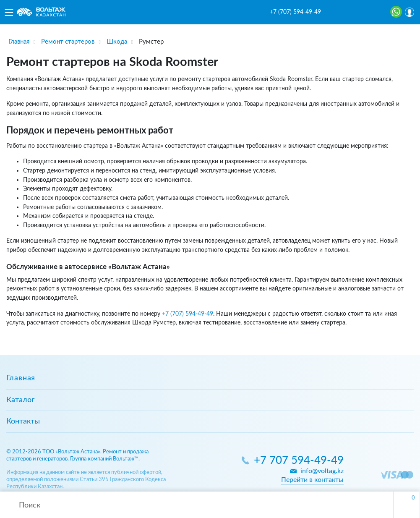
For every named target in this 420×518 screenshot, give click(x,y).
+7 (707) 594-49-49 (295, 12)
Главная (21, 378)
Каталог (20, 400)
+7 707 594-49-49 (299, 461)
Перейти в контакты (312, 480)
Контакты (23, 421)
